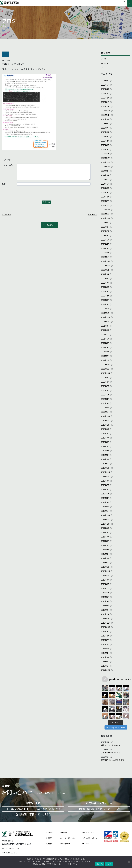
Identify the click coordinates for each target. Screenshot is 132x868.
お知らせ (105, 63)
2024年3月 (105, 197)
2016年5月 (105, 597)
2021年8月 (105, 330)
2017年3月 (105, 554)
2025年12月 (106, 106)
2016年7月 (105, 588)
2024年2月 (105, 201)
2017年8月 (105, 532)
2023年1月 (105, 257)
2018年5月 (105, 494)
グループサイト (88, 832)
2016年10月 (106, 575)
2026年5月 (105, 85)
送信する (46, 202)
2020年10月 (106, 373)
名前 (4, 184)
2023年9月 (105, 223)
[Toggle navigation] (125, 3)
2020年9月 (105, 377)
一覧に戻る (50, 225)
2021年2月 (105, 356)
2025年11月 (106, 111)
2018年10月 (106, 476)
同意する (99, 864)
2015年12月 (106, 618)
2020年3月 (105, 403)
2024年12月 (106, 158)
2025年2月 (105, 149)
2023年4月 (105, 244)
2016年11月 (106, 571)
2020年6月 (105, 390)
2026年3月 (105, 93)
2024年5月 (105, 188)
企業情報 (63, 832)
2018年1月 (105, 511)
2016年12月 (106, 567)
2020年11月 (106, 369)
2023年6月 (105, 235)
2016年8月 (105, 584)
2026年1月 (105, 102)
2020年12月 (106, 365)
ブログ (104, 68)
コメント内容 (7, 165)
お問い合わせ (65, 844)
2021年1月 (105, 360)
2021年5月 (105, 343)
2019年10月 (106, 425)
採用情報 (49, 844)
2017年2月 (105, 558)
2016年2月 (105, 610)
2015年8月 (105, 636)
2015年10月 (106, 627)
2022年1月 (105, 309)
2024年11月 (106, 162)
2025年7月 (105, 128)
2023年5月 (105, 240)
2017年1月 (105, 563)
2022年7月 (105, 283)
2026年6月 (105, 81)
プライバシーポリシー (91, 838)
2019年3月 (105, 455)
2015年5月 (105, 649)
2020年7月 (105, 386)
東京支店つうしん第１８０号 (112, 760)
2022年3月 (105, 300)
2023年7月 (105, 231)
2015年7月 (105, 640)
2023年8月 (105, 227)
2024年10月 (106, 167)
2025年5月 (105, 136)
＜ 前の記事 (7, 214)
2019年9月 (105, 429)
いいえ (109, 864)
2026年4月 (105, 89)
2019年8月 (105, 433)
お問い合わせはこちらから (99, 809)
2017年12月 (106, 515)
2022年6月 (105, 287)
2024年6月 (105, 184)
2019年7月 (105, 438)
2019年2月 (105, 459)
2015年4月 (105, 653)
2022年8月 (105, 278)
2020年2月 (105, 408)
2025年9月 (105, 119)
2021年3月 (105, 352)
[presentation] (21, 194)
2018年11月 (106, 472)
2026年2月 (105, 98)
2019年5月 (105, 446)
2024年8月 (105, 175)
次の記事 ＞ (93, 214)
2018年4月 (105, 498)
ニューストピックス (67, 838)
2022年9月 (105, 274)
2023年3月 (105, 248)
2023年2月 (105, 253)
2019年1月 (105, 464)
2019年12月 (106, 416)
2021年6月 (105, 339)
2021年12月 (106, 313)
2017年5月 (105, 545)
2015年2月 (105, 662)
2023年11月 (106, 214)
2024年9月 (105, 171)
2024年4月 (105, 192)
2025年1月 (105, 154)
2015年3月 (105, 657)
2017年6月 (105, 541)
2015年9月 (105, 631)
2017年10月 (106, 524)
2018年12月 (106, 468)
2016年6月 (105, 593)
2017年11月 (106, 520)
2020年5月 (105, 395)
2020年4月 (105, 399)
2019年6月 (105, 442)
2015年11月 (106, 623)
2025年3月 (105, 145)
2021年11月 (106, 317)
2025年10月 (106, 115)
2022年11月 (106, 266)
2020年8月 (105, 382)
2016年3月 (105, 606)
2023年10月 (106, 218)
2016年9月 (105, 580)
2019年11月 (106, 421)
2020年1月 (105, 412)
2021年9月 (105, 326)
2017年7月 (105, 537)
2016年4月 (105, 601)
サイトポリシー (88, 844)
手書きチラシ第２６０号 (111, 745)
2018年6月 (105, 489)
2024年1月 (105, 205)
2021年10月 (106, 322)
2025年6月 (105, 132)
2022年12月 (106, 261)
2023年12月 (106, 210)
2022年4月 (105, 296)
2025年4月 (105, 141)
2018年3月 (105, 502)
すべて (103, 59)
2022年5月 (105, 291)
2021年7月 (105, 334)
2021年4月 (105, 347)
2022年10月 (106, 270)
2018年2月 (105, 507)
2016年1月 (105, 614)
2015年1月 (105, 666)
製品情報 (49, 832)
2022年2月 (105, 304)
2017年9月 (105, 528)
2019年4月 (105, 451)
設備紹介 (49, 838)
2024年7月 (105, 179)
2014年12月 (106, 670)
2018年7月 (105, 485)
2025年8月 (105, 124)
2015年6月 (105, 644)
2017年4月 (105, 550)
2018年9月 (105, 481)
